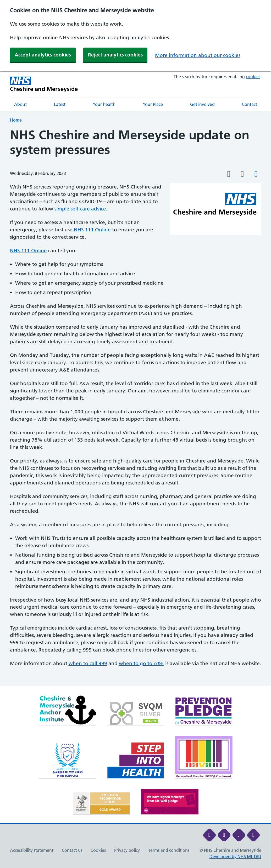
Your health (104, 104)
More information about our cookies (198, 55)
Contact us (72, 850)
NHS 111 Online (92, 230)
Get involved (202, 104)
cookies (253, 77)
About (20, 104)
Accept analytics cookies (43, 55)
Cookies (98, 850)
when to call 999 (88, 663)
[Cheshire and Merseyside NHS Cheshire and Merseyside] (44, 84)
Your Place (153, 104)
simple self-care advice (80, 209)
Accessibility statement (32, 850)
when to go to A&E (141, 663)
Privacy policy (127, 850)
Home (16, 120)
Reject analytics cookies (115, 55)
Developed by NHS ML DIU (235, 856)
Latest (60, 104)
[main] (135, 407)
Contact (250, 104)
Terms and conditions (169, 850)
